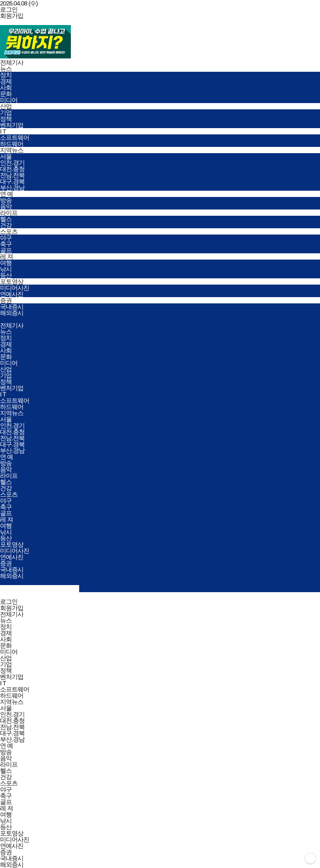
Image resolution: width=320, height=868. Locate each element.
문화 (6, 94)
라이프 (9, 213)
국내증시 (12, 307)
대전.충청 (12, 169)
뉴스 (6, 69)
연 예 (6, 194)
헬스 (6, 219)
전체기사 (12, 62)
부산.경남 (12, 188)
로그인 (9, 9)
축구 (6, 244)
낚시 (6, 269)
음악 (6, 206)
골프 (6, 250)
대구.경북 (12, 181)
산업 (6, 106)
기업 (6, 112)
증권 (6, 300)
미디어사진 (15, 288)
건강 (6, 225)
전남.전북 (12, 175)
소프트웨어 (15, 138)
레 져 (6, 256)
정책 (6, 119)
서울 (6, 156)
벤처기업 (12, 125)
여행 (6, 263)
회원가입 (12, 16)
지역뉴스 (12, 150)
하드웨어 (12, 144)
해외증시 (12, 313)
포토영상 (12, 281)
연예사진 (12, 294)
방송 (6, 200)
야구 (6, 238)
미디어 (9, 100)
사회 (6, 87)
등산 (6, 275)
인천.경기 (12, 163)
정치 (6, 75)
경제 (6, 81)
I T (3, 131)
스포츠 (9, 231)
